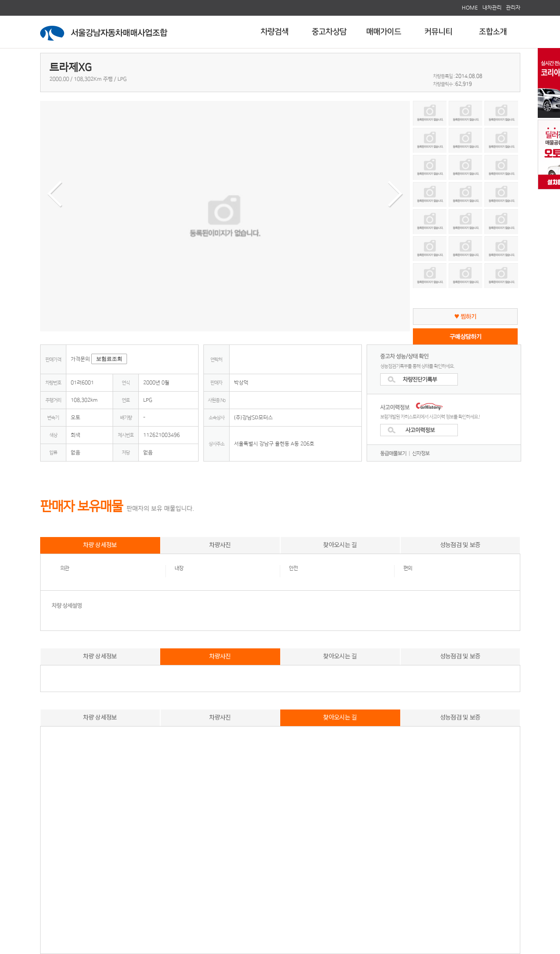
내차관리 (492, 7)
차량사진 (220, 544)
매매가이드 (384, 32)
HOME (470, 7)
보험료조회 (109, 359)
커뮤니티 (438, 32)
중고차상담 (329, 32)
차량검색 (275, 32)
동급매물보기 (393, 453)
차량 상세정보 (100, 544)
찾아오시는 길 (340, 544)
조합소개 (493, 32)
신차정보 (421, 453)
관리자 (513, 7)
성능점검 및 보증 (460, 544)
